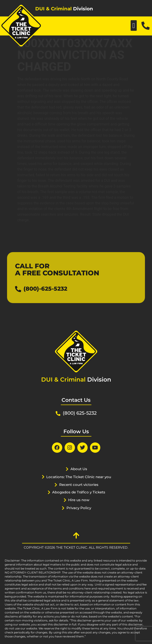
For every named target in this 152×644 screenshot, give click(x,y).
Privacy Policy (79, 508)
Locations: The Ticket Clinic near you (79, 477)
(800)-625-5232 (45, 289)
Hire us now (79, 500)
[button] (134, 25)
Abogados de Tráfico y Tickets (79, 492)
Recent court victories (79, 485)
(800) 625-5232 (80, 413)
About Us (79, 469)
